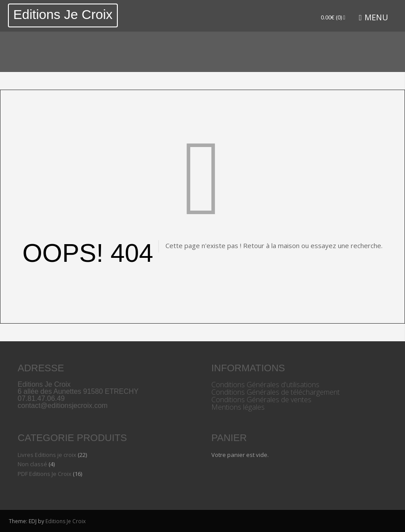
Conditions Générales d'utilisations (265, 385)
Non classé (32, 464)
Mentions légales (238, 407)
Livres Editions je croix (47, 455)
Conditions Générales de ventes (261, 400)
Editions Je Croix (63, 14)
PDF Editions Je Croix (45, 474)
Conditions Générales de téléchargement (276, 392)
